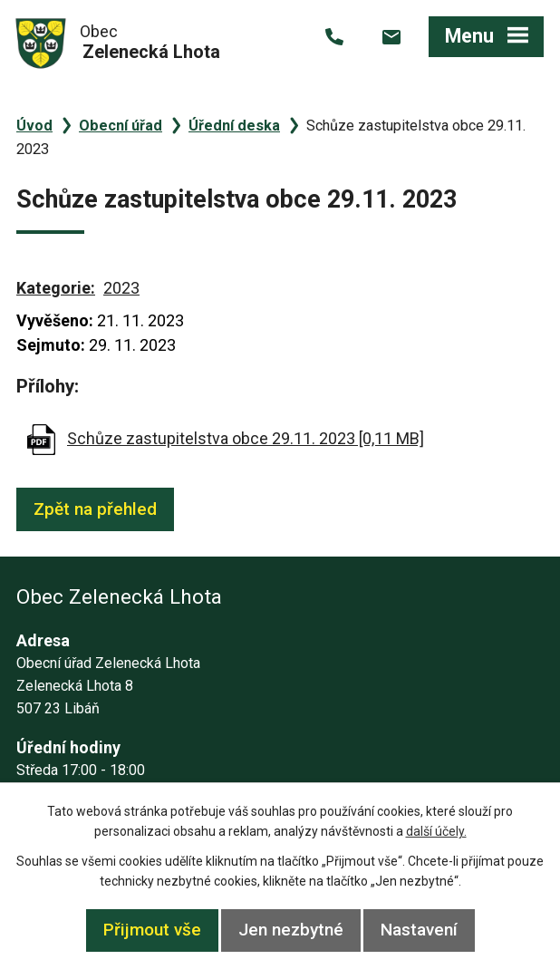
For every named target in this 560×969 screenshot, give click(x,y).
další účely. (436, 831)
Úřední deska (234, 126)
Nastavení (419, 930)
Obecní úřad (121, 126)
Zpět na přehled (95, 509)
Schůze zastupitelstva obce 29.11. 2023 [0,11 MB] (246, 438)
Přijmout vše (152, 930)
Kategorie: (56, 288)
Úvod (34, 126)
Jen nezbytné (291, 930)
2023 (121, 288)
